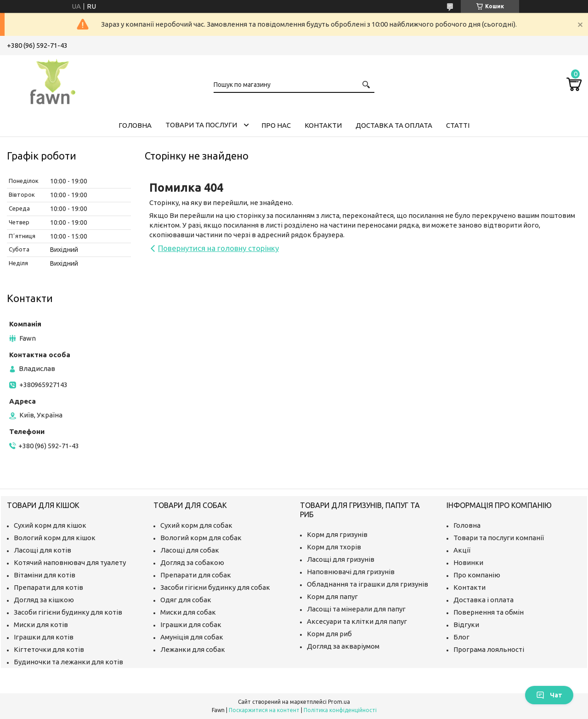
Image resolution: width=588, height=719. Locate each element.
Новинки (468, 562)
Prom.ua (339, 702)
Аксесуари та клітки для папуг (357, 621)
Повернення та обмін (489, 612)
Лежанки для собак (193, 649)
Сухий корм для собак (196, 525)
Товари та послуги (201, 125)
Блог (461, 637)
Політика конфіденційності (340, 710)
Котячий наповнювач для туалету (70, 562)
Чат (549, 695)
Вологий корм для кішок (55, 538)
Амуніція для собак (192, 637)
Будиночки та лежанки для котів (68, 662)
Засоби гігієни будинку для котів (68, 612)
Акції (462, 550)
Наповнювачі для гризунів (351, 572)
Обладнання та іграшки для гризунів (367, 584)
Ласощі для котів (42, 550)
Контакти (323, 125)
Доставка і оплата (483, 600)
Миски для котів (41, 625)
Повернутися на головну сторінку (218, 248)
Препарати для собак (196, 575)
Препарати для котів (48, 587)
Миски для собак (188, 612)
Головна (135, 125)
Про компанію (477, 575)
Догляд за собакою (192, 562)
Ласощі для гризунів (341, 559)
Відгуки (466, 625)
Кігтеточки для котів (49, 649)
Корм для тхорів (334, 547)
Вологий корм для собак (201, 538)
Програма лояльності (489, 649)
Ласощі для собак (190, 550)
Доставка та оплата (394, 125)
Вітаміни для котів (45, 575)
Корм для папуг (332, 596)
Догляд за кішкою (44, 600)
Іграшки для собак (191, 625)
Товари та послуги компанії (499, 538)
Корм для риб (329, 634)
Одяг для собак (186, 600)
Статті (458, 125)
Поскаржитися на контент (264, 710)
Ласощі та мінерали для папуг (356, 609)
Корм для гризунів (337, 534)
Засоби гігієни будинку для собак (215, 587)
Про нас (276, 125)
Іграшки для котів (44, 637)
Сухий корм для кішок (50, 525)
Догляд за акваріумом (343, 646)
